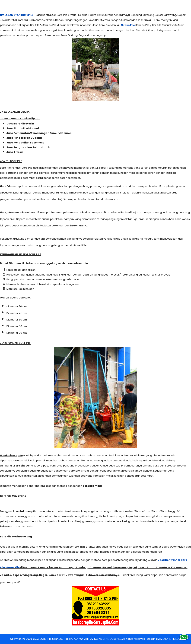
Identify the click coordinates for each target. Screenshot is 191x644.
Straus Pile (128, 25)
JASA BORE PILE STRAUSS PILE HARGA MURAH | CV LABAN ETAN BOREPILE (77, 639)
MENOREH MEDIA (171, 639)
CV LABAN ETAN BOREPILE (17, 15)
